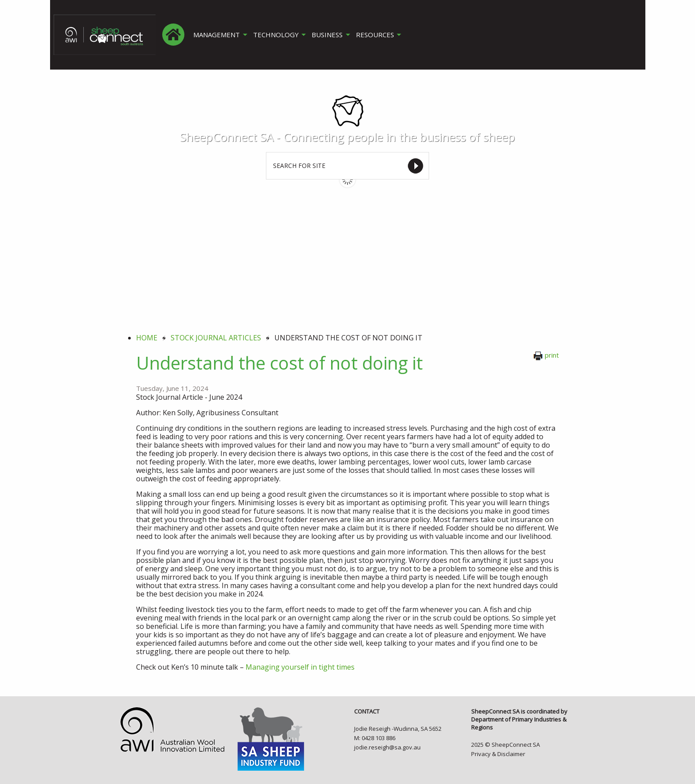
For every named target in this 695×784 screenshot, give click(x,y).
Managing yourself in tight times (300, 667)
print (546, 355)
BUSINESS (328, 35)
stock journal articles (216, 338)
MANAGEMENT (217, 35)
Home (147, 338)
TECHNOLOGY (276, 35)
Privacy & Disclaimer (498, 754)
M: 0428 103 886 (375, 738)
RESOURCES (377, 35)
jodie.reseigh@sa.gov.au (387, 747)
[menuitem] (173, 35)
